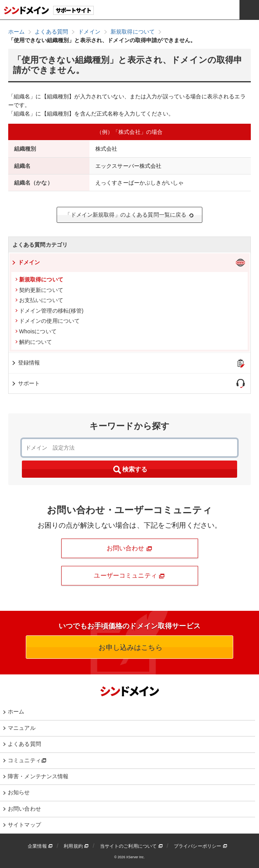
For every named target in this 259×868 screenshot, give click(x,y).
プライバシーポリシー (201, 846)
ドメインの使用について (48, 321)
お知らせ (19, 792)
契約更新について (39, 290)
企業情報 (40, 846)
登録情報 (26, 363)
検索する (130, 470)
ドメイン (26, 262)
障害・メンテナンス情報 (38, 776)
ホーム (16, 711)
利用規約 (76, 846)
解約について (34, 342)
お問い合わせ (130, 548)
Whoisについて (36, 331)
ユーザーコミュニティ (129, 576)
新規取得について (39, 279)
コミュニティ (27, 760)
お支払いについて (39, 300)
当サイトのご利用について (131, 846)
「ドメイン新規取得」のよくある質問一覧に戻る (129, 215)
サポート (26, 383)
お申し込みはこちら (129, 647)
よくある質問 (24, 744)
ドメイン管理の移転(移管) (49, 311)
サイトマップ (24, 825)
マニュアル (22, 728)
